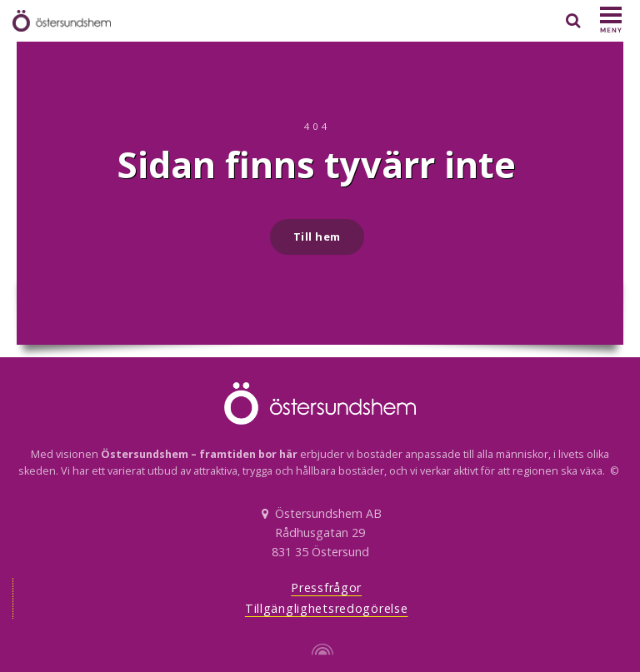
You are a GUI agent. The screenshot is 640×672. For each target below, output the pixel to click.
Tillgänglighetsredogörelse (327, 608)
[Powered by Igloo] (320, 650)
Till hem (317, 236)
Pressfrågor (326, 587)
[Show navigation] (611, 21)
